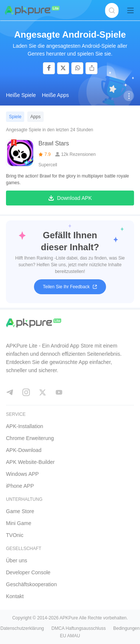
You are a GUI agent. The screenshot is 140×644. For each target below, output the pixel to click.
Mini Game (19, 523)
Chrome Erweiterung (30, 438)
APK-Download (24, 450)
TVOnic (15, 535)
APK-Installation (25, 426)
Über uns (17, 560)
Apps (35, 117)
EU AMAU (70, 636)
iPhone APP (20, 486)
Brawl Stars (54, 143)
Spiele (15, 117)
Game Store (20, 511)
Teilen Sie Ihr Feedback (70, 287)
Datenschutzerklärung (22, 628)
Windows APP (22, 474)
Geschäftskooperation (31, 584)
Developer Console (28, 572)
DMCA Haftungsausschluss (79, 628)
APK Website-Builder (30, 462)
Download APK (70, 198)
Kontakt (15, 596)
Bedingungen (126, 628)
